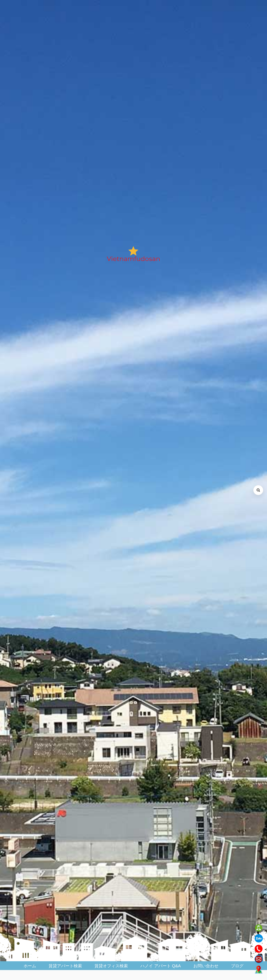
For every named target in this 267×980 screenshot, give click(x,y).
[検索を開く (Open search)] (258, 490)
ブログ (237, 966)
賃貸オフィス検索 (111, 966)
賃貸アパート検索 (65, 966)
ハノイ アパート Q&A (161, 966)
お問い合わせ (206, 966)
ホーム (30, 966)
